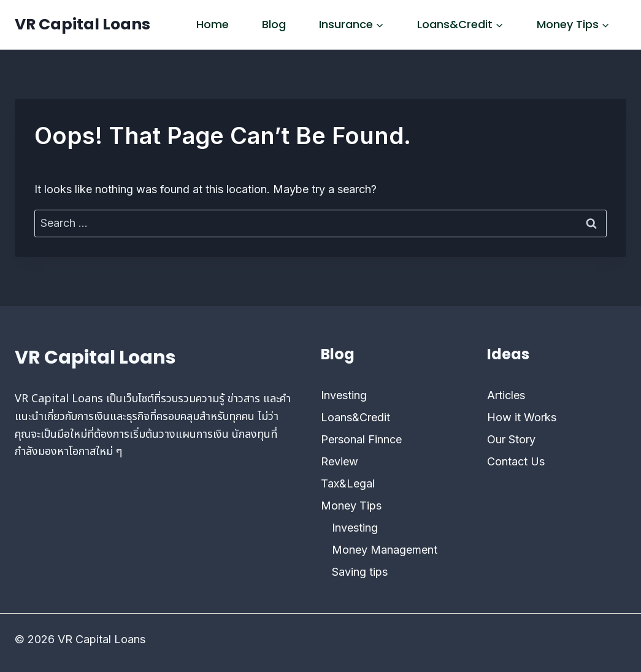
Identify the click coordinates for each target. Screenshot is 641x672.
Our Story (511, 439)
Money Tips (351, 506)
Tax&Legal (348, 483)
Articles (506, 395)
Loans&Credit (355, 417)
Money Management (385, 550)
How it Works (522, 417)
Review (340, 461)
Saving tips (360, 572)
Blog (274, 24)
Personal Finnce (361, 439)
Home (213, 24)
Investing (344, 395)
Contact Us (516, 461)
